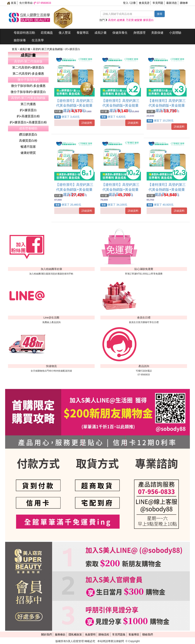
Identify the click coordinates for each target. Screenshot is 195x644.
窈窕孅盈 (47, 33)
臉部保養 (20, 40)
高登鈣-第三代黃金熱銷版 (48, 49)
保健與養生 (120, 33)
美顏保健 (157, 33)
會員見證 (144, 3)
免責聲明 (90, 634)
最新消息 (172, 3)
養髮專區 (83, 33)
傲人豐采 (65, 33)
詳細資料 (87, 123)
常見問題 (158, 3)
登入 (126, 3)
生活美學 (38, 40)
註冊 (133, 3)
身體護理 (139, 33)
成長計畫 (101, 33)
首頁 (12, 3)
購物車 (184, 3)
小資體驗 (175, 33)
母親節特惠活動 (24, 33)
